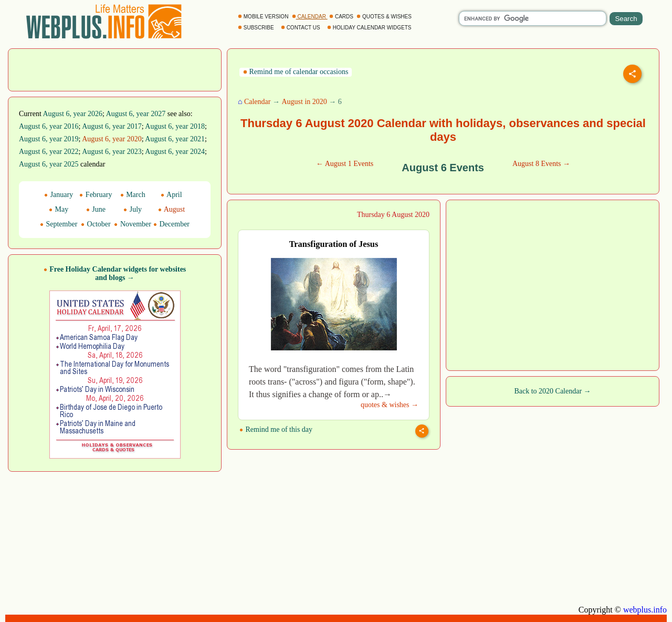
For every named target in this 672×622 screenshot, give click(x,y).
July (133, 209)
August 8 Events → (541, 164)
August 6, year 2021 (175, 139)
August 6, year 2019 (49, 139)
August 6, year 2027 (136, 114)
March (133, 195)
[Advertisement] (115, 69)
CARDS (342, 17)
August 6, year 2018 (175, 126)
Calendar (258, 102)
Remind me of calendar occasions (296, 72)
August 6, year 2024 (175, 152)
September (59, 224)
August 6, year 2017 (112, 126)
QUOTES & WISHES (385, 17)
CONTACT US (301, 28)
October (96, 224)
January (59, 195)
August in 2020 (304, 102)
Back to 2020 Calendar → (552, 391)
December (171, 224)
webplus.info (645, 610)
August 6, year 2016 (49, 126)
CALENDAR (310, 17)
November (133, 224)
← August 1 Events (345, 164)
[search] (533, 18)
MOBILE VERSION (264, 17)
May (59, 209)
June (96, 209)
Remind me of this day (276, 429)
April (171, 195)
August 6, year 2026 (73, 114)
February (96, 195)
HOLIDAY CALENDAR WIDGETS (370, 28)
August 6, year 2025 (49, 164)
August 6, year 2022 (49, 152)
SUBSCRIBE (256, 28)
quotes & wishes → (390, 405)
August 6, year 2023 (112, 152)
